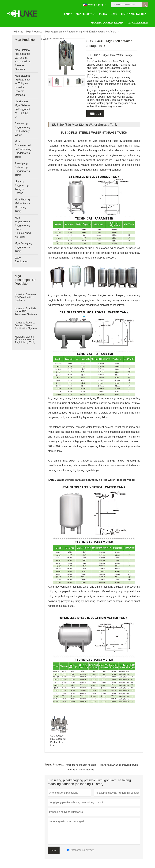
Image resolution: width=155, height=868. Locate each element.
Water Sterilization (21, 260)
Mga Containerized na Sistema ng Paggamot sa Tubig (23, 149)
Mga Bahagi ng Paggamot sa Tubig (23, 247)
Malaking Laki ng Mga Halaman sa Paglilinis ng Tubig (25, 340)
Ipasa (54, 850)
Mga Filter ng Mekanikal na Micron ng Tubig (22, 205)
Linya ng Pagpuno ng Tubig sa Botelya (22, 187)
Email (95, 113)
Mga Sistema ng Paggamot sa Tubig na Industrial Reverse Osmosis (22, 85)
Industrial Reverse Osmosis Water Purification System (26, 325)
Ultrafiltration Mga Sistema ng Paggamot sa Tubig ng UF (22, 109)
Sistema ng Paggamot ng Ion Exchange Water (23, 129)
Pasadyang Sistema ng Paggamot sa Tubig (22, 169)
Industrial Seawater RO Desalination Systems (26, 297)
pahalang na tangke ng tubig (80, 770)
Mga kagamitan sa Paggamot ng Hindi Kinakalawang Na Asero (81, 32)
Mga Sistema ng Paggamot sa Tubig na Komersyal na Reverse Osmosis (23, 60)
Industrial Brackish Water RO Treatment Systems (26, 311)
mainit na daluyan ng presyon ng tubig (119, 765)
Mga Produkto (34, 32)
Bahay (18, 32)
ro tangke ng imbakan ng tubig (81, 765)
